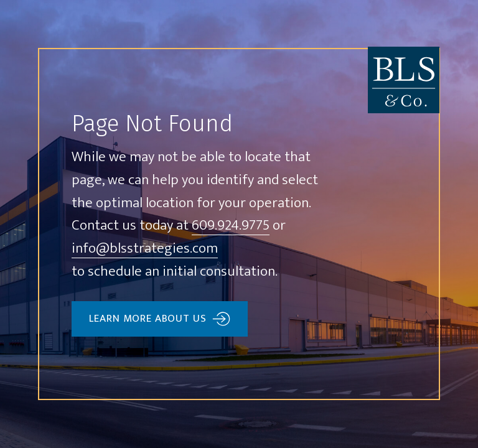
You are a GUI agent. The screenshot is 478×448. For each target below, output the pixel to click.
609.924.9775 (231, 226)
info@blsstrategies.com (145, 249)
